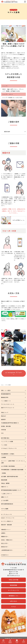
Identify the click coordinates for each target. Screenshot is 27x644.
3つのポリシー (5, 555)
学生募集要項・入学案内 (8, 454)
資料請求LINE (17, 641)
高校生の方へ (5, 547)
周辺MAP (4, 416)
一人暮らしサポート (6, 494)
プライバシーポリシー (17, 639)
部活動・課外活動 (6, 426)
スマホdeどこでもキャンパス (9, 448)
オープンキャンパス (6, 514)
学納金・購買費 (5, 483)
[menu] (25, 2)
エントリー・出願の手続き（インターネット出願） (13, 462)
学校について (5, 412)
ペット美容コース (6, 401)
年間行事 (4, 430)
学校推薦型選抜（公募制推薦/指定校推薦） (13, 470)
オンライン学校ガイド (7, 521)
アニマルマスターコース (8, 404)
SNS (2, 433)
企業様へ (4, 533)
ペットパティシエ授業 (7, 441)
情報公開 (7, 639)
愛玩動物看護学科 (6, 394)
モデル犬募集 (8, 385)
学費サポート (5, 487)
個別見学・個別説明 (6, 525)
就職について (5, 497)
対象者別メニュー (6, 530)
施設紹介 (4, 419)
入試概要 (4, 457)
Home (2, 385)
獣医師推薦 (4, 480)
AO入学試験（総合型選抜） (8, 466)
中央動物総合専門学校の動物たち (10, 423)
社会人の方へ (5, 543)
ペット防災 (4, 445)
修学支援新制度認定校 (7, 504)
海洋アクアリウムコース (8, 408)
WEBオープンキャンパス (8, 518)
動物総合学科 (5, 397)
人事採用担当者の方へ (7, 550)
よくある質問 (5, 500)
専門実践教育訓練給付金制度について (11, 490)
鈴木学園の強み (5, 438)
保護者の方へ (5, 536)
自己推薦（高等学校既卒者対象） (10, 476)
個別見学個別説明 (10, 641)
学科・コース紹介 (6, 390)
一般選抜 (4, 473)
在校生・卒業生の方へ (7, 540)
